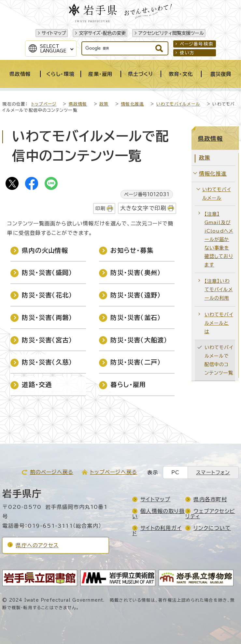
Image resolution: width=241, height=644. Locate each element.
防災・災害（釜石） (136, 317)
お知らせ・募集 (132, 250)
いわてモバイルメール (178, 104)
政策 (104, 104)
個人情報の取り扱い (158, 514)
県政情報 (78, 104)
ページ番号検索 (197, 44)
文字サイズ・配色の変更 (102, 33)
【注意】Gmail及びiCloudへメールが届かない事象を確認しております (219, 239)
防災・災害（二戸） (136, 362)
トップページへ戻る (113, 472)
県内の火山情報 (45, 250)
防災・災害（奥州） (136, 272)
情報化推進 (132, 104)
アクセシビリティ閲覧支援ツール (171, 33)
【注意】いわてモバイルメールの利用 (219, 289)
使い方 (187, 53)
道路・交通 (37, 385)
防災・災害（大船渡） (139, 340)
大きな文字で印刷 (143, 208)
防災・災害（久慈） (47, 362)
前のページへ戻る (52, 472)
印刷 (100, 208)
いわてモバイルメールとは (219, 323)
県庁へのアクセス (37, 545)
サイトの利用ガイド (157, 531)
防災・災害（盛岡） (47, 272)
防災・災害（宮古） (47, 340)
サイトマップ (54, 33)
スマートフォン (213, 472)
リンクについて (212, 528)
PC (175, 472)
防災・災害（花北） (47, 295)
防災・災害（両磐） (47, 317)
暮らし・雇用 (128, 385)
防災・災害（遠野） (136, 295)
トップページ (44, 104)
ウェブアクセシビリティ (210, 514)
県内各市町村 (210, 499)
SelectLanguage (53, 49)
